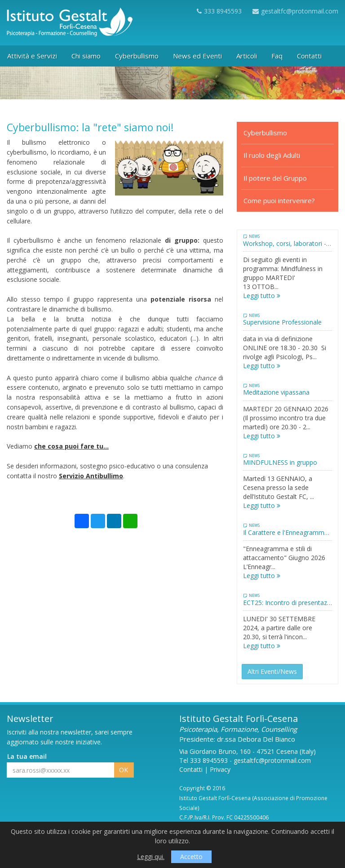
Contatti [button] (309, 56)
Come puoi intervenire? (279, 200)
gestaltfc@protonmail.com (295, 11)
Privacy (220, 769)
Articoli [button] (247, 56)
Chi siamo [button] (86, 56)
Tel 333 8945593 (203, 760)
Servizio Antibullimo (91, 476)
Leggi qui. (151, 857)
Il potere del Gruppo (275, 178)
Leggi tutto (262, 296)
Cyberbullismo (265, 133)
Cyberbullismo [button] (137, 56)
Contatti (191, 769)
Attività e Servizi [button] (32, 56)
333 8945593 (219, 11)
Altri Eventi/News (272, 671)
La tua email (27, 756)
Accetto (191, 857)
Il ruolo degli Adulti (272, 155)
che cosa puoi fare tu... (71, 446)
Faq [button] (277, 56)
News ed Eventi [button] (197, 56)
